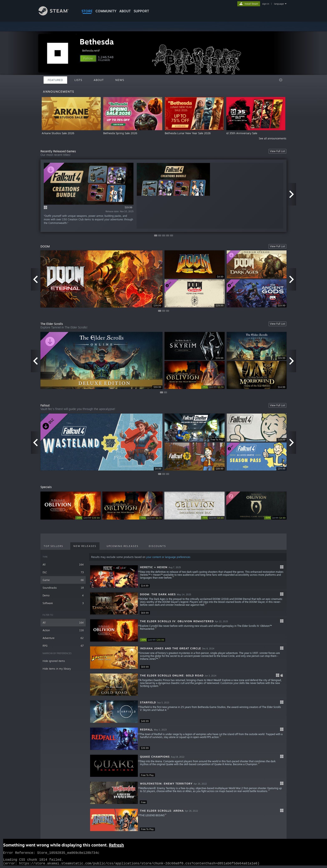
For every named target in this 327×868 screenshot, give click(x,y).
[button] (88, 58)
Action (63, 630)
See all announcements (273, 138)
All (63, 565)
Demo (63, 595)
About (125, 11)
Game (63, 580)
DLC (63, 572)
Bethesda (97, 42)
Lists (78, 80)
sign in (266, 4)
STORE (87, 11)
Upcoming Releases (123, 546)
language (279, 4)
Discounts (157, 546)
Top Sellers (53, 546)
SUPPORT (141, 11)
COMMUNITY (106, 11)
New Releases (85, 546)
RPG (63, 646)
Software (63, 603)
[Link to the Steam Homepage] (57, 14)
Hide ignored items (54, 661)
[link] (213, 387)
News (120, 80)
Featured (55, 80)
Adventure (63, 638)
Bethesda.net (91, 50)
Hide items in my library (57, 669)
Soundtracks (63, 588)
